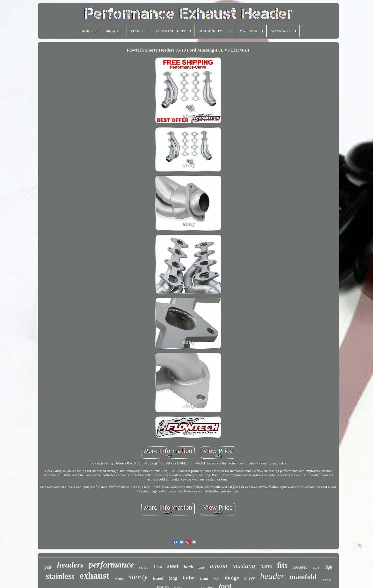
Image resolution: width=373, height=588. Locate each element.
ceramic (300, 568)
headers (70, 565)
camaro (144, 568)
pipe (202, 567)
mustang (244, 566)
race (216, 579)
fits (282, 565)
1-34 (158, 567)
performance (111, 565)
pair (48, 567)
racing (119, 579)
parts (266, 566)
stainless (60, 576)
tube (189, 578)
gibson (218, 566)
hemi (204, 579)
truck (316, 568)
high (328, 567)
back (188, 567)
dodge (232, 578)
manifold (303, 577)
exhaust (95, 576)
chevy (250, 578)
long (173, 578)
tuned (158, 578)
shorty (138, 577)
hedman (326, 579)
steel (173, 566)
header (272, 576)
